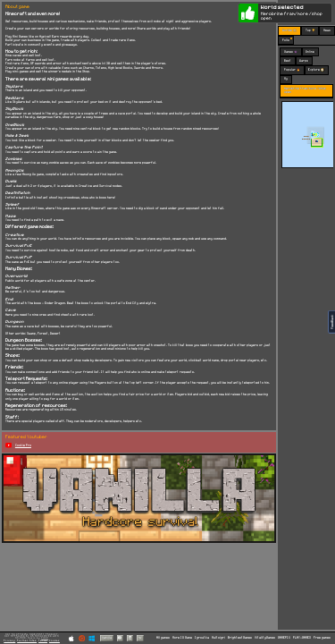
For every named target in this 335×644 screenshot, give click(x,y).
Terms (43, 640)
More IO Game (182, 638)
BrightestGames (240, 638)
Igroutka (202, 638)
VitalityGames (265, 638)
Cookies (54, 640)
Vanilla (107, 637)
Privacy (9, 640)
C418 (45, 638)
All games (163, 638)
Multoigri (218, 638)
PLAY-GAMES (302, 638)
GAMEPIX (284, 638)
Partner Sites (27, 640)
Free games (322, 638)
